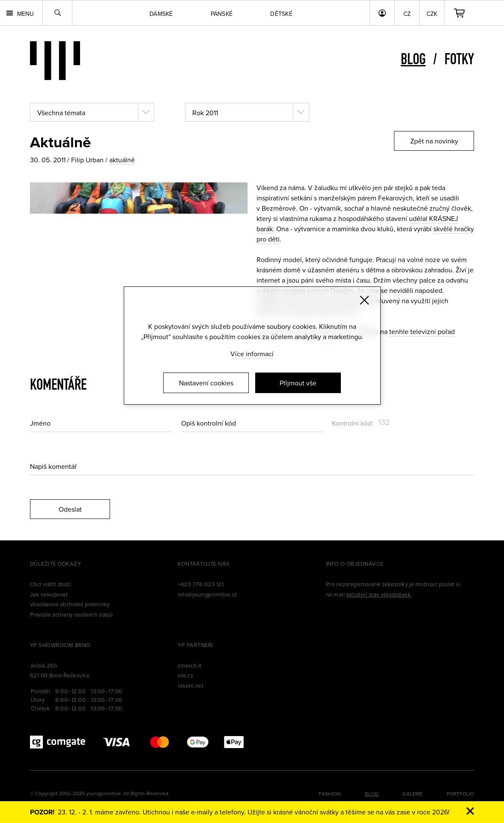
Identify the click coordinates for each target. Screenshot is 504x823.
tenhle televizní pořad (422, 331)
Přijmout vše (298, 383)
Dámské (161, 14)
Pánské (222, 14)
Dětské (281, 14)
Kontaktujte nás (204, 564)
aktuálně (122, 160)
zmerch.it (189, 665)
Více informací (252, 354)
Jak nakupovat (49, 594)
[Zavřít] (364, 300)
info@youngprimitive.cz (207, 594)
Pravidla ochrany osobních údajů (72, 614)
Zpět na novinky (434, 141)
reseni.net (191, 686)
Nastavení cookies (206, 383)
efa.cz (185, 675)
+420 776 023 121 (201, 584)
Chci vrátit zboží (51, 584)
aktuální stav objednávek (378, 594)
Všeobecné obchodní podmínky (70, 604)
